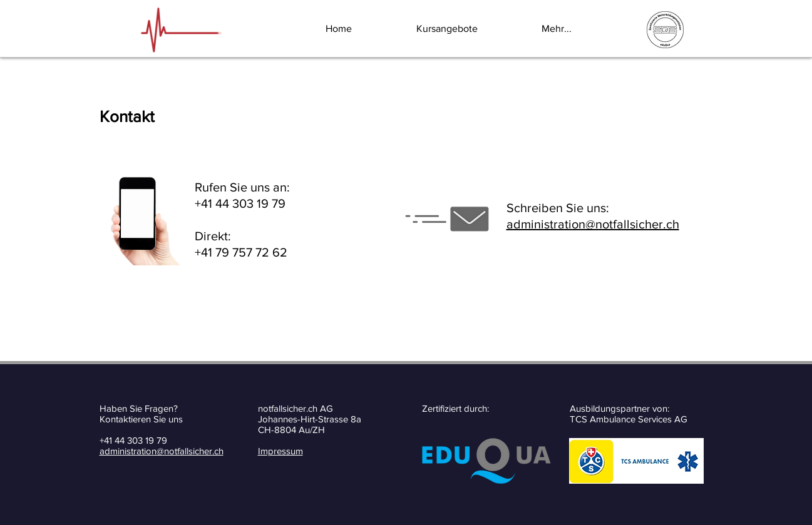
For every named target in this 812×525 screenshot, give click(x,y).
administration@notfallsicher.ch (593, 224)
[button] (470, 29)
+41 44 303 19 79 (133, 440)
